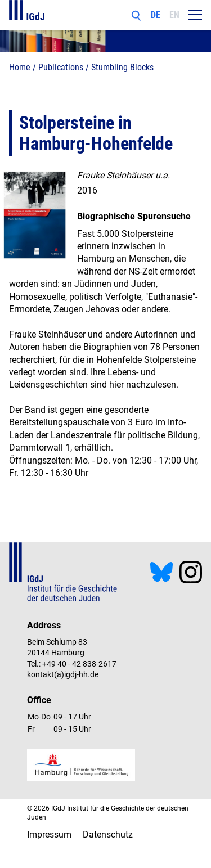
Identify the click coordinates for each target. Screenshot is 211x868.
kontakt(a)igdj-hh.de (63, 674)
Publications (61, 67)
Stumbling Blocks (122, 67)
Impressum (49, 835)
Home (20, 67)
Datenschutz (108, 835)
